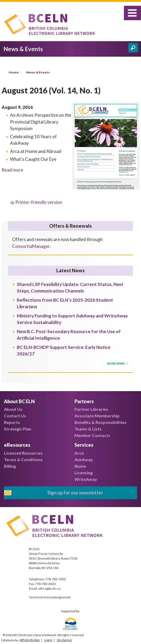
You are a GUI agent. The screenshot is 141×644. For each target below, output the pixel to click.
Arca (79, 453)
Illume (80, 466)
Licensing (84, 473)
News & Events (38, 72)
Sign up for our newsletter (75, 493)
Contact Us (15, 416)
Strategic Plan (18, 429)
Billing (10, 466)
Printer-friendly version (36, 202)
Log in (48, 640)
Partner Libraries (91, 409)
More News (116, 363)
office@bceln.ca (49, 589)
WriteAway (86, 479)
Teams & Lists (88, 429)
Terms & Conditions (23, 459)
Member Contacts (92, 435)
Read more (12, 170)
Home (14, 72)
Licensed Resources (23, 453)
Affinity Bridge (30, 640)
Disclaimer (64, 640)
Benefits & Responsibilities (100, 422)
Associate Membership (97, 416)
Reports (12, 422)
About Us (13, 409)
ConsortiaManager (31, 246)
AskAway (84, 459)
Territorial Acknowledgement (50, 597)
